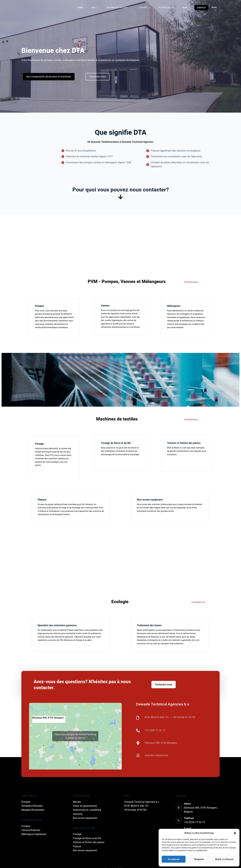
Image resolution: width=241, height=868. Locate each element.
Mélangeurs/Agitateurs (34, 834)
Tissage (77, 834)
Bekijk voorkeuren (224, 859)
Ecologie (145, 8)
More (187, 8)
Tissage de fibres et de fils (87, 838)
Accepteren (174, 859)
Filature (77, 846)
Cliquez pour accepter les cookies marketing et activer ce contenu (75, 736)
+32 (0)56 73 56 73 (194, 822)
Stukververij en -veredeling (87, 810)
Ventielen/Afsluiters (32, 806)
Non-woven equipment (85, 818)
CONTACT (201, 8)
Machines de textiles (119, 8)
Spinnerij (78, 814)
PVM (95, 8)
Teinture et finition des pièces (89, 842)
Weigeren (199, 859)
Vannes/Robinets (31, 830)
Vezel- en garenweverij (85, 806)
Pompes (26, 826)
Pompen (26, 802)
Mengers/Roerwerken (33, 810)
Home (80, 8)
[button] (235, 833)
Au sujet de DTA (166, 8)
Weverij (77, 802)
